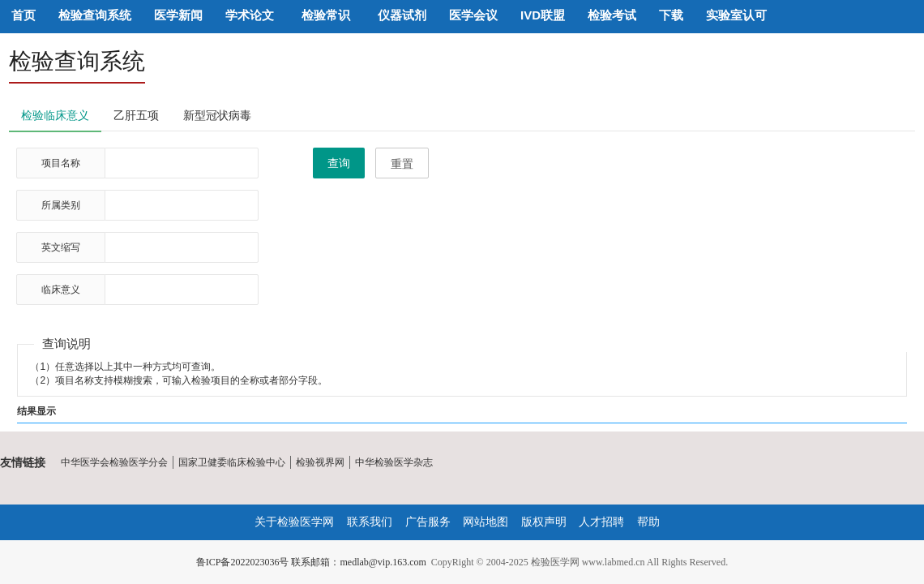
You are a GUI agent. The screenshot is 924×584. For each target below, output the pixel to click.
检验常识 (326, 15)
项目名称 (61, 163)
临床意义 (61, 290)
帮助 (648, 522)
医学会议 (473, 15)
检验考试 (612, 15)
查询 (339, 163)
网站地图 (486, 522)
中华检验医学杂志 (394, 462)
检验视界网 (320, 462)
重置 (402, 164)
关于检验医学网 (294, 522)
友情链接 (23, 462)
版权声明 (544, 522)
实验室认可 (736, 15)
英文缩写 (61, 247)
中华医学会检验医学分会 (114, 462)
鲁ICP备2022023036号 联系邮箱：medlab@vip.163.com (311, 562)
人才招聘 (601, 522)
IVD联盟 (543, 15)
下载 (671, 15)
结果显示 (36, 411)
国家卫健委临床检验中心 (232, 462)
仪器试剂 (402, 15)
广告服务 (428, 522)
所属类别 (61, 205)
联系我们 (370, 522)
